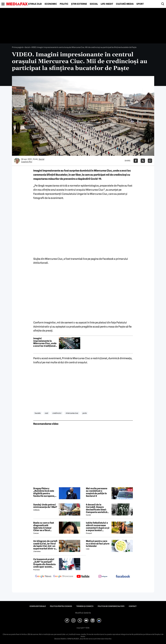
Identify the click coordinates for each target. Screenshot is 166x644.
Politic (64, 4)
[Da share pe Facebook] (136, 161)
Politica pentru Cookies (61, 606)
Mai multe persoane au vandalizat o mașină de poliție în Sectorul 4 (97, 492)
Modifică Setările (83, 613)
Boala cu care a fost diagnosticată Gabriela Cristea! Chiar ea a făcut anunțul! (44, 527)
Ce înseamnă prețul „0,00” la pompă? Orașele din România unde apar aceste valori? (44, 563)
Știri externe (79, 4)
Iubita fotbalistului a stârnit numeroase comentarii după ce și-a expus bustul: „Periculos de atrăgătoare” (98, 527)
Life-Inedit (107, 4)
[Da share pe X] (143, 161)
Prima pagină (18, 47)
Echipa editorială (38, 606)
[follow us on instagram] (103, 577)
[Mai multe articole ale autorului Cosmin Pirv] (17, 161)
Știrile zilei (35, 4)
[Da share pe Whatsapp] (150, 161)
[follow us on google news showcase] (63, 577)
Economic (51, 4)
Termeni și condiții (85, 606)
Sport (140, 4)
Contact (133, 606)
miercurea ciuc (72, 413)
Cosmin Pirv (27, 162)
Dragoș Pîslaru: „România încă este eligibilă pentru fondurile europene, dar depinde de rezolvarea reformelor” (44, 492)
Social (94, 4)
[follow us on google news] (43, 577)
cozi (47, 413)
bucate (38, 413)
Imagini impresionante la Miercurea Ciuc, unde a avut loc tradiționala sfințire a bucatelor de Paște (45, 342)
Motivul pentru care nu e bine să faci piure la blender (98, 544)
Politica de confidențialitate (111, 606)
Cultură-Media (125, 4)
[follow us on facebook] (123, 577)
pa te (85, 413)
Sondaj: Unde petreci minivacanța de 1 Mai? (45, 506)
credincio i (57, 413)
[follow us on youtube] (83, 577)
